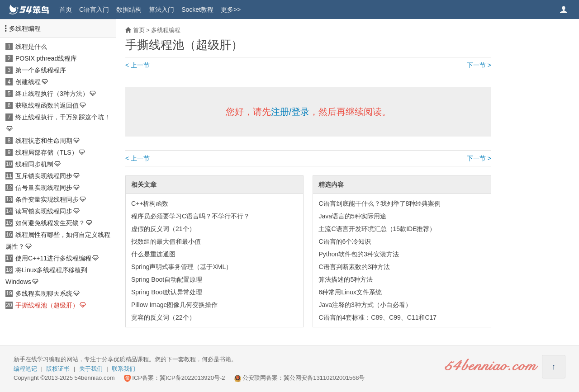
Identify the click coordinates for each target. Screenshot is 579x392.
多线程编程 (25, 28)
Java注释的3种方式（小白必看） (365, 305)
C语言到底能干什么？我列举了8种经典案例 (380, 203)
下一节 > (479, 65)
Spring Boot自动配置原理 (167, 279)
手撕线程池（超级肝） (47, 305)
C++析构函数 (150, 203)
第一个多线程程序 (41, 70)
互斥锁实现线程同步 (44, 176)
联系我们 (123, 369)
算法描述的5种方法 (346, 279)
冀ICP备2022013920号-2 (192, 378)
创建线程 (28, 82)
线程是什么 (31, 47)
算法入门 (161, 9)
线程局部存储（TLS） (47, 152)
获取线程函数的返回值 (47, 105)
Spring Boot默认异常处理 (167, 292)
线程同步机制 (34, 164)
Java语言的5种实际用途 (352, 216)
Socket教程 (197, 9)
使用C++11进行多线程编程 (53, 258)
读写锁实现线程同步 (44, 211)
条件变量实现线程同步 (47, 199)
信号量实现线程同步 (44, 188)
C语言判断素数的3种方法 (354, 267)
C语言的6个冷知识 (345, 241)
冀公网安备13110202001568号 (324, 378)
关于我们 (91, 369)
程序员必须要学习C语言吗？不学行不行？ (190, 216)
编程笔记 (25, 369)
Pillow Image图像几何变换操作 (174, 305)
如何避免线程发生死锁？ (50, 223)
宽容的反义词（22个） (163, 317)
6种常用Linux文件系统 (350, 292)
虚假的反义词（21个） (163, 229)
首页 (66, 9)
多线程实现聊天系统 (44, 293)
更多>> (231, 9)
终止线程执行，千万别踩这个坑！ (63, 117)
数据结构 (129, 9)
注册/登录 (290, 112)
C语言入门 (94, 9)
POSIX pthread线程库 (46, 58)
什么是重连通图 (153, 254)
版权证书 (58, 369)
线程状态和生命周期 (44, 141)
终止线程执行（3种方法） (52, 94)
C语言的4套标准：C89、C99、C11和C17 (377, 317)
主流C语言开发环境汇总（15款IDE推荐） (377, 229)
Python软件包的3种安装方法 (358, 254)
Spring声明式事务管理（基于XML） (182, 267)
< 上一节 (138, 65)
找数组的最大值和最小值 (166, 241)
